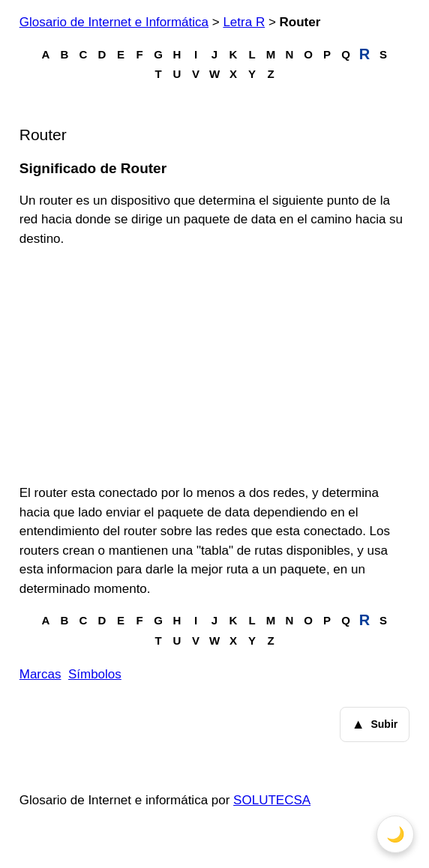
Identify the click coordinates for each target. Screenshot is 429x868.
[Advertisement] (215, 366)
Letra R (244, 22)
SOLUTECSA (272, 800)
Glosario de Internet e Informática (114, 22)
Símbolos (95, 674)
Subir (375, 725)
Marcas (40, 674)
